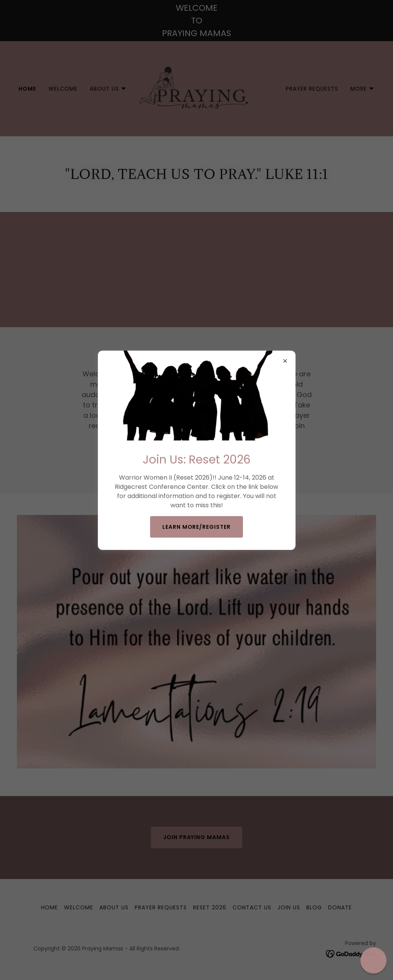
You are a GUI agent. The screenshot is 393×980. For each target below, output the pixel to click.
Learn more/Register (197, 527)
